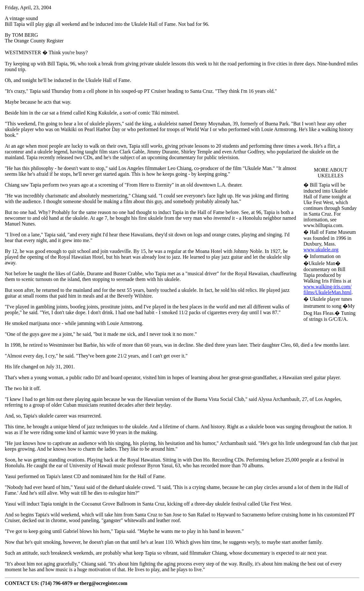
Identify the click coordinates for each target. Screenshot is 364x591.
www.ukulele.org (321, 250)
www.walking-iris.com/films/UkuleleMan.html (328, 289)
